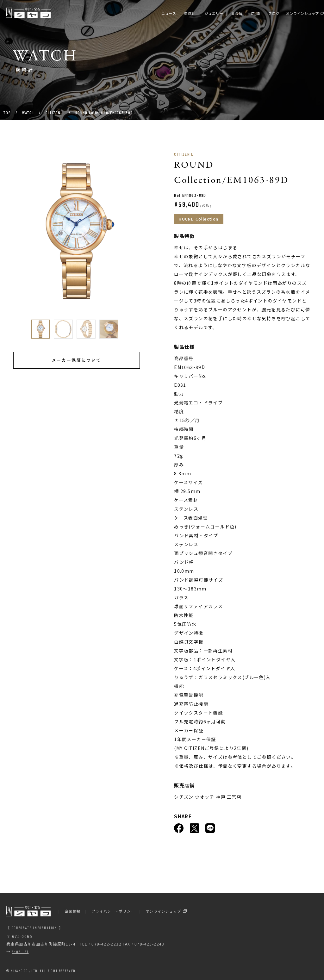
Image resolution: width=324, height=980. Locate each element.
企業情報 (73, 911)
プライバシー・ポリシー (113, 911)
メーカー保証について (77, 360)
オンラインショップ (164, 911)
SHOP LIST (20, 952)
